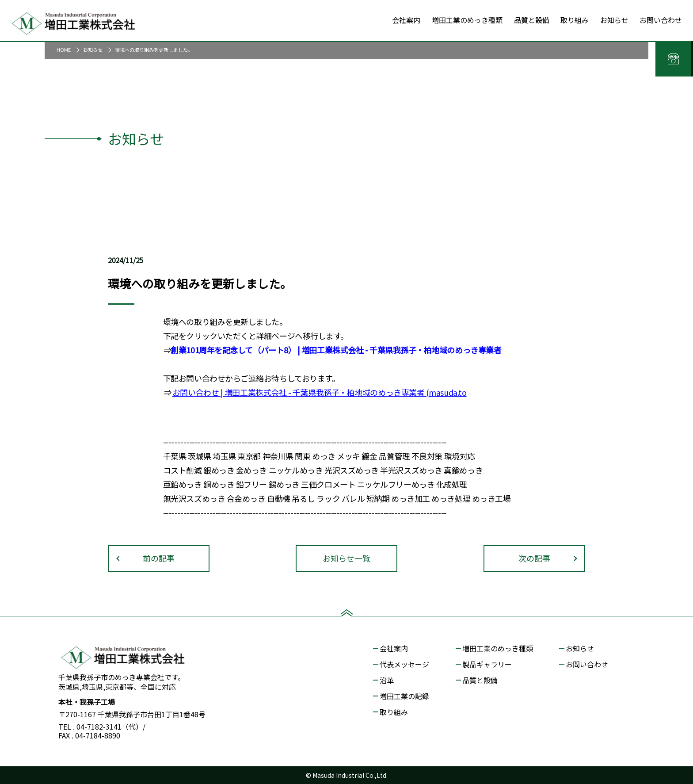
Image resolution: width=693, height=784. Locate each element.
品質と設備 (480, 680)
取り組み (394, 712)
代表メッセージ (404, 664)
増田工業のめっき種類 (498, 648)
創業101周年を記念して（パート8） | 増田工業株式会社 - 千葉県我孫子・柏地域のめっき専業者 (336, 350)
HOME (64, 50)
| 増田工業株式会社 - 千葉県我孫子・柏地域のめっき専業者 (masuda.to (343, 392)
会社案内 (394, 648)
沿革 (387, 680)
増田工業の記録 (404, 696)
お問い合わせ (196, 392)
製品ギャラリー (487, 664)
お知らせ (93, 50)
